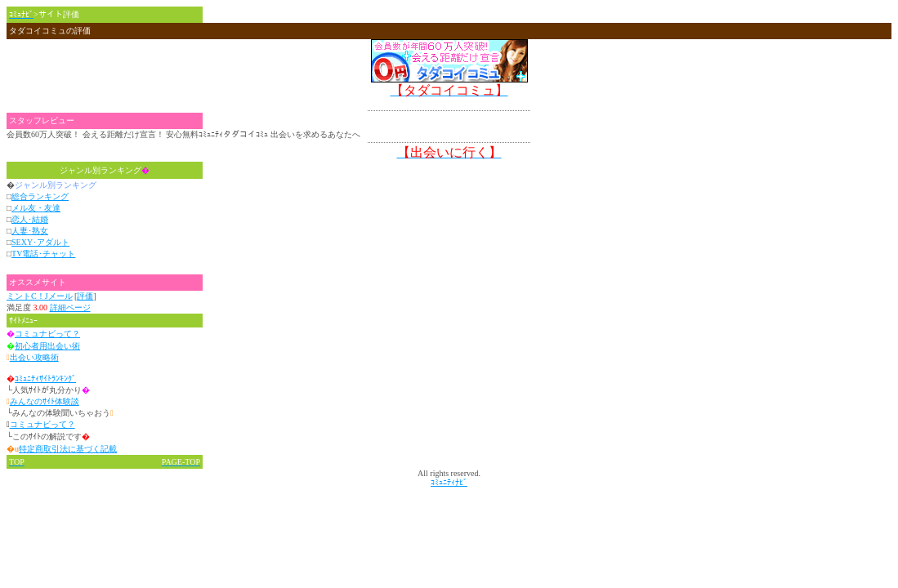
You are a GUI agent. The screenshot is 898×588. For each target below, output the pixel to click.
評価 (85, 296)
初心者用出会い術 (47, 346)
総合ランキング (40, 196)
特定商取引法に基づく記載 (68, 449)
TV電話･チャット (43, 254)
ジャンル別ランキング (105, 170)
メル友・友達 (36, 208)
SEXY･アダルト (40, 242)
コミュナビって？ (47, 334)
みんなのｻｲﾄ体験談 (45, 401)
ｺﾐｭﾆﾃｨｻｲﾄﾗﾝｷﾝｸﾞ (45, 379)
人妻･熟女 (30, 231)
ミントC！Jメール (40, 296)
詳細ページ (70, 307)
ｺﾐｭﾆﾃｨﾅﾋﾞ (449, 482)
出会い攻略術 (34, 357)
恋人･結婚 (30, 219)
